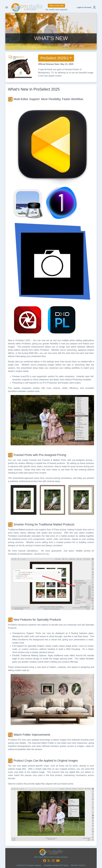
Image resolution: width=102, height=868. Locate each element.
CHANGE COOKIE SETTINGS (56, 865)
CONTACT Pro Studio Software (29, 865)
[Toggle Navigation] (7, 7)
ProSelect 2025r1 (55, 58)
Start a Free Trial (56, 6)
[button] (86, 7)
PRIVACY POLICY (78, 865)
